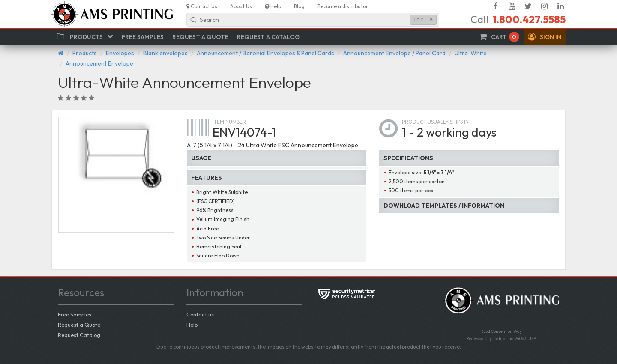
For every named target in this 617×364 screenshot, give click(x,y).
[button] (545, 37)
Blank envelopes (165, 53)
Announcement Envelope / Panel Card (394, 53)
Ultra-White (471, 53)
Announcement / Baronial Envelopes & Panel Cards (265, 53)
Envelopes (120, 53)
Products (85, 53)
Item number (229, 122)
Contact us (200, 314)
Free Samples (75, 314)
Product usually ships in (435, 122)
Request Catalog (79, 335)
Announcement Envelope (99, 63)
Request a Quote (79, 325)
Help (192, 325)
